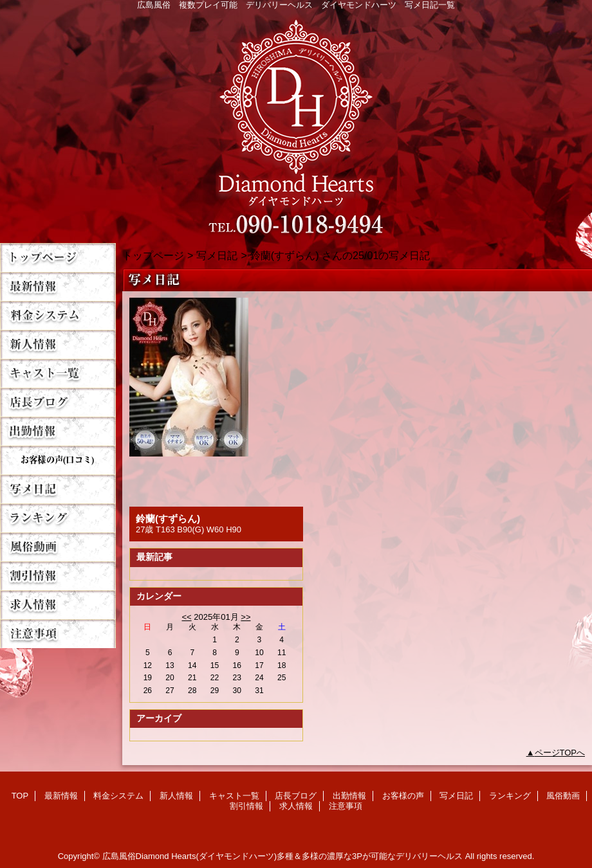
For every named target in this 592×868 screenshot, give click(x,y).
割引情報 (58, 576)
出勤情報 (58, 431)
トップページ (153, 255)
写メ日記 (58, 489)
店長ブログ (58, 402)
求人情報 (58, 605)
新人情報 (58, 344)
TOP (58, 258)
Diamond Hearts (296, 123)
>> (245, 617)
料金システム (58, 315)
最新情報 (58, 286)
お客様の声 (58, 460)
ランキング (58, 518)
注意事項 (58, 634)
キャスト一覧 (58, 373)
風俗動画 (58, 547)
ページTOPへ (560, 753)
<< (186, 617)
